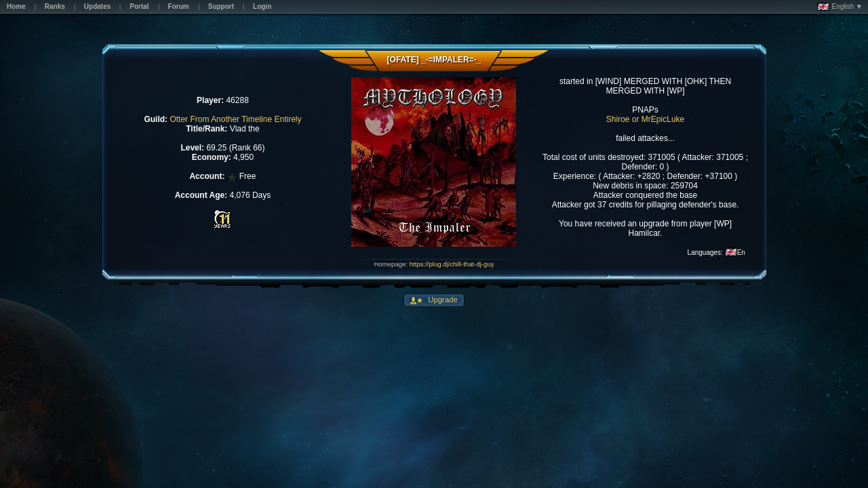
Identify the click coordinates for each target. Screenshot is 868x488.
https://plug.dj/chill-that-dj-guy (452, 264)
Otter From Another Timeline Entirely (235, 119)
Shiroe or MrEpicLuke (645, 119)
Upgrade (442, 300)
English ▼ (840, 7)
